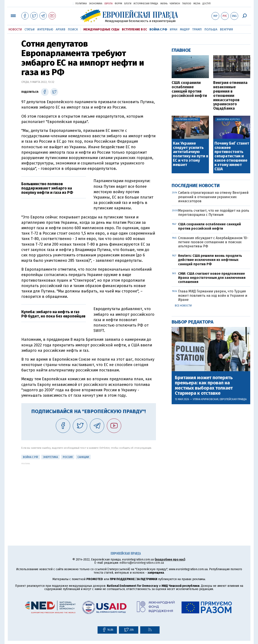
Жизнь (164, 4)
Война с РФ (158, 29)
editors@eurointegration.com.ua (142, 563)
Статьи (30, 29)
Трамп (197, 29)
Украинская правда (59, 3)
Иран (173, 29)
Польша (211, 29)
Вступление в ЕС (134, 29)
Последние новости (196, 185)
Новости (15, 29)
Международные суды (101, 29)
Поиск (73, 29)
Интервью (45, 29)
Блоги (128, 4)
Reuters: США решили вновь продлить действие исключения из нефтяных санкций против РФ (210, 260)
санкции (83, 457)
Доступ (207, 4)
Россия (68, 457)
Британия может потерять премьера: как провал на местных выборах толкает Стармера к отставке (204, 386)
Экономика (96, 4)
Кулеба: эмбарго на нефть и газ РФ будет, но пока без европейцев (53, 314)
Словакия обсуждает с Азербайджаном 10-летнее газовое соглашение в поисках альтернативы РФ (213, 242)
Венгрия (226, 29)
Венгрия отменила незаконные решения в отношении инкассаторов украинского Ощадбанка (230, 96)
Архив (61, 29)
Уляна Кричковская (206, 399)
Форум (118, 4)
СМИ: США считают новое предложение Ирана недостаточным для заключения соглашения (212, 278)
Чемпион (175, 4)
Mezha (197, 4)
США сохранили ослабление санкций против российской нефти (189, 89)
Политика (81, 4)
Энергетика (51, 457)
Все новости (183, 306)
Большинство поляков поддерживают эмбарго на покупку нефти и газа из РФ (47, 188)
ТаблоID (187, 4)
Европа (109, 4)
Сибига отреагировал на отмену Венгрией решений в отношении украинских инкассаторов (213, 197)
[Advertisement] (89, 495)
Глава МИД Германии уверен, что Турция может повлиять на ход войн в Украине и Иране (213, 295)
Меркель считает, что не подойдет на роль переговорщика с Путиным (214, 213)
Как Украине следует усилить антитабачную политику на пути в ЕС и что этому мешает (191, 154)
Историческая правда (146, 4)
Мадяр (185, 29)
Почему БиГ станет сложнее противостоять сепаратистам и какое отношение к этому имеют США (232, 156)
